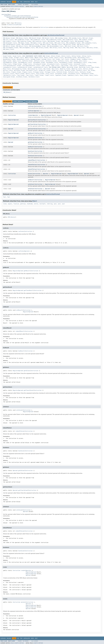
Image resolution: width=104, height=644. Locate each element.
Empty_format (7, 61)
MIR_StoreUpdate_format (11, 48)
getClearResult (33, 120)
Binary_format (49, 58)
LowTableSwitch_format (25, 67)
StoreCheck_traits (74, 74)
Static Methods (18, 101)
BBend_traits (39, 58)
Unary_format (84, 75)
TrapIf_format (39, 75)
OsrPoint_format (70, 70)
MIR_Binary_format (9, 38)
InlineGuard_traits (53, 64)
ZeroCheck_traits (34, 77)
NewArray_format (65, 69)
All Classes (35, 5)
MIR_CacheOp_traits (75, 38)
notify (36, 204)
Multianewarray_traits (35, 69)
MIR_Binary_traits (22, 38)
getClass (23, 204)
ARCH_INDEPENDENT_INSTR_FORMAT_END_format (36, 56)
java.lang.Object (6, 14)
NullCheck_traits (32, 70)
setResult (31, 180)
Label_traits (55, 66)
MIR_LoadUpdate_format (73, 43)
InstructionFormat (51, 53)
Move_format (95, 67)
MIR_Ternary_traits (56, 48)
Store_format (40, 74)
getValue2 (31, 142)
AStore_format (56, 56)
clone (5, 204)
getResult (31, 133)
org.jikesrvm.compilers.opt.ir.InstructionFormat (17, 16)
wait (55, 204)
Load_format (64, 66)
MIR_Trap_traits (80, 48)
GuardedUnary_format (66, 62)
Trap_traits (30, 75)
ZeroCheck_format (22, 77)
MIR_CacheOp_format (61, 38)
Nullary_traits (8, 70)
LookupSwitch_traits (10, 67)
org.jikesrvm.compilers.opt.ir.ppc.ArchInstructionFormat (22, 17)
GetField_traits (39, 61)
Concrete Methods (31, 101)
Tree (21, 2)
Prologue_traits (50, 72)
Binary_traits (59, 58)
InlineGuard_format (39, 64)
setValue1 (31, 184)
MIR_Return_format (9, 46)
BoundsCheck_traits (23, 59)
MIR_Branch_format (35, 38)
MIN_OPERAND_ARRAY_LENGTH (57, 67)
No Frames (26, 5)
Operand (76, 115)
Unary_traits (94, 75)
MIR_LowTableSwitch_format (12, 44)
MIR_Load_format (48, 43)
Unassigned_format (9, 77)
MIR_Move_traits (57, 44)
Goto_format (74, 61)
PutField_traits (73, 72)
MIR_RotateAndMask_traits (55, 46)
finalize (16, 204)
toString (50, 204)
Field (12, 7)
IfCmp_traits (7, 64)
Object (35, 201)
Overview (3, 2)
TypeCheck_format (61, 75)
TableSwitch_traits (9, 75)
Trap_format (21, 75)
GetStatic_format (51, 61)
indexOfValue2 (32, 169)
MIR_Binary (18, 23)
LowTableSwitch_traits (41, 67)
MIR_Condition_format (24, 41)
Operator (37, 111)
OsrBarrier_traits (58, 70)
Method (22, 7)
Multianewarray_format (19, 69)
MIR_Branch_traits (48, 38)
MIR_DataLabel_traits (10, 43)
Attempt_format (8, 58)
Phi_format (91, 70)
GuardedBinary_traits (25, 62)
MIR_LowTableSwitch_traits (30, 44)
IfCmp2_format (17, 64)
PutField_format (62, 72)
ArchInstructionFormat (14, 25)
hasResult (31, 147)
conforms (31, 106)
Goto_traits (83, 61)
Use (18, 2)
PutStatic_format (85, 72)
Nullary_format (88, 69)
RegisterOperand (46, 115)
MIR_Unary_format (92, 48)
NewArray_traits (77, 69)
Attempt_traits (19, 58)
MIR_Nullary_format (70, 44)
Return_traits (30, 74)
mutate (30, 174)
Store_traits (50, 74)
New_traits (55, 69)
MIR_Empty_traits (36, 43)
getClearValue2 (33, 129)
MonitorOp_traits (85, 67)
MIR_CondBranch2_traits (70, 40)
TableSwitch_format (87, 74)
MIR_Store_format (70, 46)
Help (36, 2)
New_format (47, 69)
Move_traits (7, 69)
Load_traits (73, 66)
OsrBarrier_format (45, 70)
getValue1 (31, 138)
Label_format (46, 66)
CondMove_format (75, 59)
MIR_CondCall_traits (10, 41)
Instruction (38, 106)
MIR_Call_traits (8, 40)
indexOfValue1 (32, 165)
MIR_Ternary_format (42, 48)
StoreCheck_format (61, 74)
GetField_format (27, 61)
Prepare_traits (27, 72)
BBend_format (29, 58)
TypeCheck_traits (73, 75)
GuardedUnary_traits (80, 62)
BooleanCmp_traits (84, 58)
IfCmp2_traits (27, 64)
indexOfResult (32, 160)
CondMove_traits (87, 59)
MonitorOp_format (72, 67)
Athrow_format (76, 56)
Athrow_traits (86, 56)
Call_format (56, 59)
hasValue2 (31, 156)
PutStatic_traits (9, 74)
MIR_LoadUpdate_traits (89, 43)
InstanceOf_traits (80, 64)
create (30, 115)
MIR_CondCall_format (86, 40)
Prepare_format (16, 72)
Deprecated (27, 2)
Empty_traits (17, 61)
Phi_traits (7, 72)
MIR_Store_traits (83, 46)
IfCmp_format (92, 62)
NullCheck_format (20, 70)
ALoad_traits (17, 56)
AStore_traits (66, 56)
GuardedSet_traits (52, 62)
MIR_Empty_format (24, 43)
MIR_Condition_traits (39, 41)
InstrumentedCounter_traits (31, 66)
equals (10, 204)
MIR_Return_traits (22, 46)
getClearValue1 (33, 124)
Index (32, 2)
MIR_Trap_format (69, 48)
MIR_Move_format (45, 44)
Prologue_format (38, 72)
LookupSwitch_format (85, 66)
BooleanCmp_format (71, 58)
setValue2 (31, 189)
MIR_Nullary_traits (83, 44)
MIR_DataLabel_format (82, 41)
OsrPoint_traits (82, 70)
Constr (16, 7)
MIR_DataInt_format (54, 41)
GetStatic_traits (63, 61)
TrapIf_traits (49, 75)
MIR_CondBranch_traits (38, 40)
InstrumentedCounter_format (12, 66)
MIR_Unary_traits (9, 49)
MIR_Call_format (88, 38)
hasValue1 (31, 151)
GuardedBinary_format (10, 62)
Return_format (20, 74)
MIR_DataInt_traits (68, 41)
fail (5, 197)
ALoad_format (7, 56)
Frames (20, 5)
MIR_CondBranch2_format (54, 40)
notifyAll (43, 204)
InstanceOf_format (67, 64)
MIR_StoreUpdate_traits (27, 48)
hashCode (30, 204)
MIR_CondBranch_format (22, 40)
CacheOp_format (35, 59)
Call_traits (65, 59)
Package (9, 2)
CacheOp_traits (46, 59)
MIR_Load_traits (60, 43)
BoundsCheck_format (9, 59)
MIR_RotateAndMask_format (37, 46)
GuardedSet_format (39, 62)
